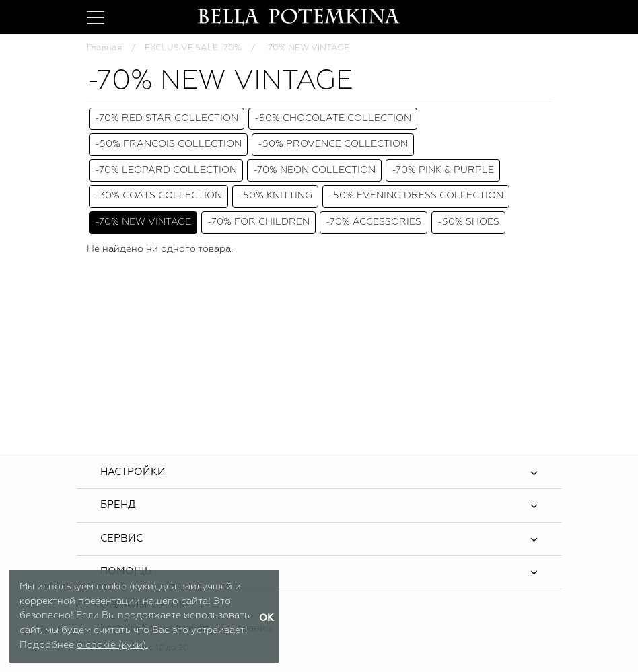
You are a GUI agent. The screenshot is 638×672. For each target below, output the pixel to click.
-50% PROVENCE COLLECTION (333, 144)
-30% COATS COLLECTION (158, 196)
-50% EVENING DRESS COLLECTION (416, 196)
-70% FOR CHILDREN (258, 222)
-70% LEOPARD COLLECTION (166, 170)
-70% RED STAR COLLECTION (167, 118)
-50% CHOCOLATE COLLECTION (333, 118)
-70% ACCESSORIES (374, 222)
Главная (104, 48)
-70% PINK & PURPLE (443, 170)
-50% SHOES (468, 222)
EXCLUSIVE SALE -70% (193, 48)
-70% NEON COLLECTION (314, 170)
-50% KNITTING (275, 196)
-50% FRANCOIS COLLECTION (168, 144)
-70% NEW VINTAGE (143, 222)
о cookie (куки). (112, 645)
